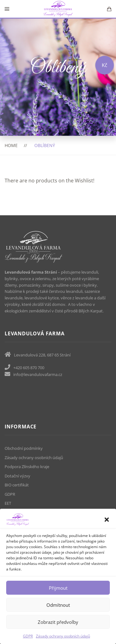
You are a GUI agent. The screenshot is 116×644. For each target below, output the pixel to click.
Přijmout (58, 588)
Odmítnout (58, 605)
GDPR (28, 636)
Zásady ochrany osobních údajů (63, 636)
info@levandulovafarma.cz (38, 374)
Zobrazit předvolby (58, 622)
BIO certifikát (17, 485)
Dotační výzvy (17, 476)
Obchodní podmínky (24, 448)
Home (11, 145)
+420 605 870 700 (29, 368)
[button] (107, 520)
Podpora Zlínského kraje (27, 467)
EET (8, 503)
